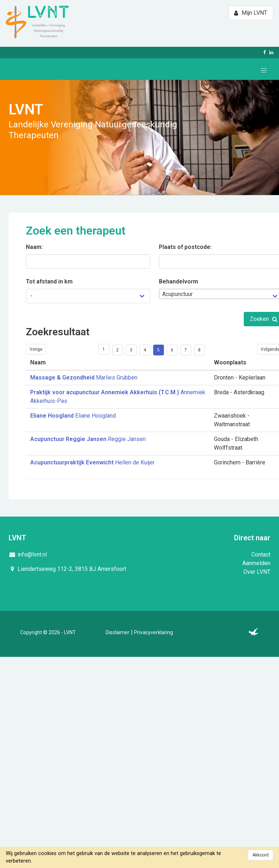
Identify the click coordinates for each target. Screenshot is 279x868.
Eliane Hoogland (73, 416)
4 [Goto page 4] (145, 350)
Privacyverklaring (154, 632)
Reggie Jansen (88, 439)
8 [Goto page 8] (199, 350)
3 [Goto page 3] (131, 350)
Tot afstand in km (49, 281)
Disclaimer (118, 632)
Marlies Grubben (84, 378)
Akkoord (260, 855)
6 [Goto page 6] (172, 350)
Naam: (34, 247)
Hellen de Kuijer (92, 462)
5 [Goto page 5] (158, 350)
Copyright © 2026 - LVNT (48, 632)
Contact (261, 555)
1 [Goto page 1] (104, 349)
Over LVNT (257, 572)
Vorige (36, 349)
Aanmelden (256, 563)
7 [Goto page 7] (186, 350)
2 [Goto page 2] (117, 350)
